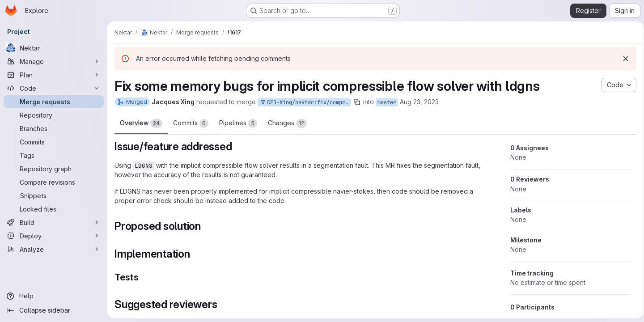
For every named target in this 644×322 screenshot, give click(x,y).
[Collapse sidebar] (54, 310)
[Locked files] (54, 209)
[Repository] (54, 115)
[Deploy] (54, 236)
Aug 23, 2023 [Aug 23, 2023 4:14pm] (419, 102)
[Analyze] (54, 249)
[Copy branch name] (357, 102)
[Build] (54, 222)
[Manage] (54, 61)
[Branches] (54, 128)
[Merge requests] (54, 102)
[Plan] (54, 75)
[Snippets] (54, 195)
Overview (141, 123)
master (387, 102)
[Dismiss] (623, 59)
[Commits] (54, 142)
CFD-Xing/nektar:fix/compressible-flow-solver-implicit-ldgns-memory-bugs (305, 103)
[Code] (54, 88)
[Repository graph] (54, 169)
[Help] (54, 296)
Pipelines (238, 123)
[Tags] (54, 155)
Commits (191, 123)
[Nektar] (54, 48)
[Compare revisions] (54, 182)
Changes (287, 123)
